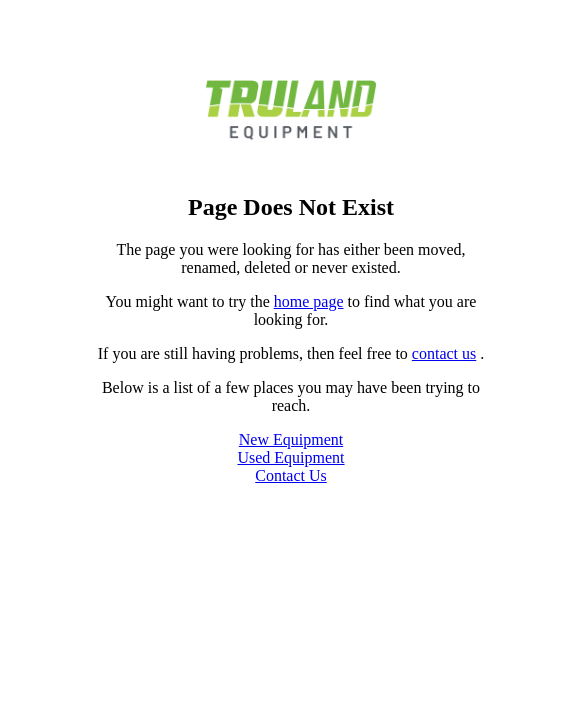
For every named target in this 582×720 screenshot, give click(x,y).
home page (309, 301)
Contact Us (291, 475)
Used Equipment (290, 457)
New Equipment (291, 439)
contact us (444, 353)
